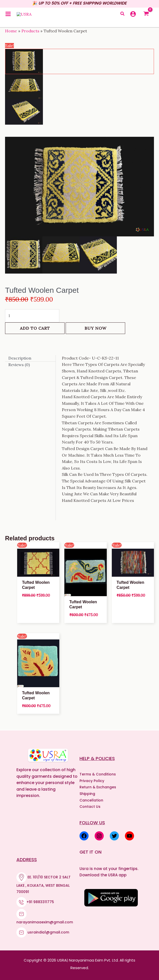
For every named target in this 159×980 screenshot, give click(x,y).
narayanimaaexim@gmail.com (45, 922)
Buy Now (96, 328)
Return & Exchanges (98, 787)
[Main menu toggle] (8, 16)
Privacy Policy (92, 781)
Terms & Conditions (98, 774)
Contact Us (90, 807)
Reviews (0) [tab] (19, 365)
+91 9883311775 (40, 902)
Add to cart (35, 328)
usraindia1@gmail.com (48, 932)
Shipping (87, 794)
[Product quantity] (32, 316)
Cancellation (91, 800)
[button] (123, 17)
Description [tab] (20, 358)
